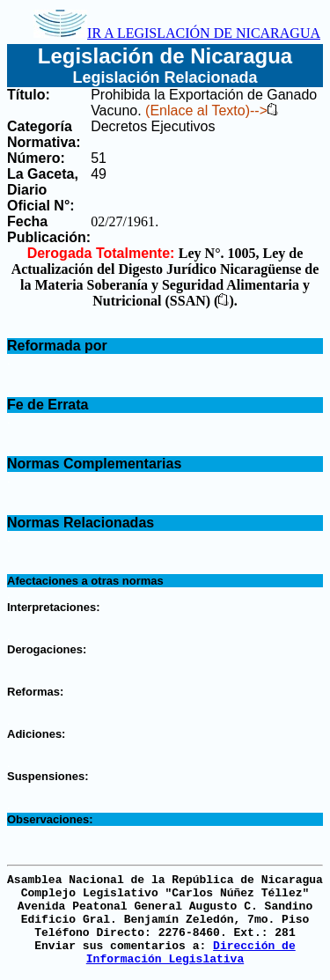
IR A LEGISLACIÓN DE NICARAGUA (177, 33)
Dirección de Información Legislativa (191, 953)
